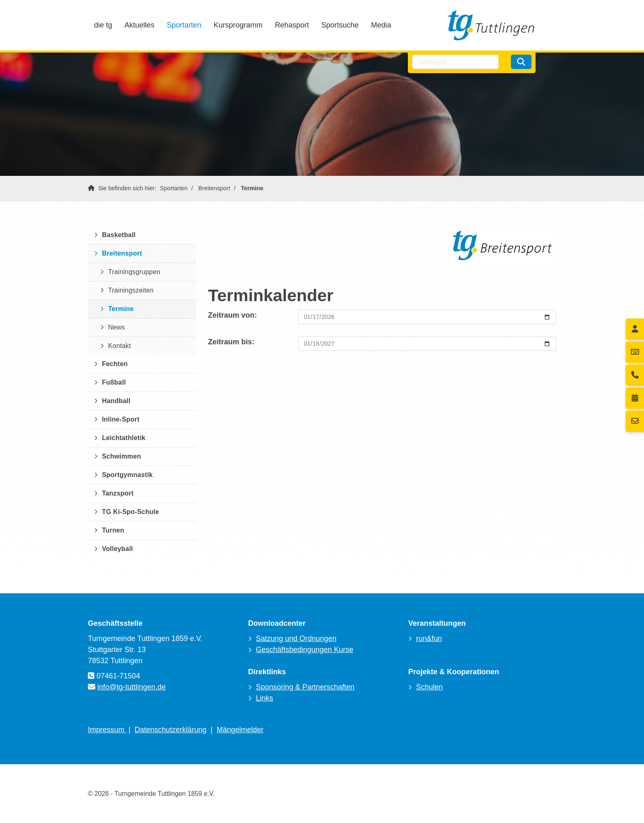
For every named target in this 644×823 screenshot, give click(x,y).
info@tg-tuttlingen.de (131, 687)
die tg (103, 25)
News (116, 327)
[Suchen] (521, 62)
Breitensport (214, 188)
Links (264, 698)
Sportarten (184, 25)
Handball (116, 401)
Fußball (114, 382)
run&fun (429, 639)
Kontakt (120, 346)
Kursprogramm (238, 25)
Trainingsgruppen (134, 272)
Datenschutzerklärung (171, 730)
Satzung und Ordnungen (296, 639)
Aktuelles (139, 25)
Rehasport (292, 25)
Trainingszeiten (131, 290)
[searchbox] (455, 62)
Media (381, 25)
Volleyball (117, 549)
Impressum (107, 730)
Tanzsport (118, 493)
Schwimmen (121, 456)
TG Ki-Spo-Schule (130, 512)
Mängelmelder (240, 730)
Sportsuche (340, 25)
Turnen (113, 530)
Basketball (119, 235)
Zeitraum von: (233, 315)
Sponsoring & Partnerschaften (305, 687)
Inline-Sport (121, 419)
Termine (252, 188)
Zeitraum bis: (231, 342)
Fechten (115, 364)
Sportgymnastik (127, 475)
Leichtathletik (124, 438)
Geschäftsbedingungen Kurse (305, 650)
